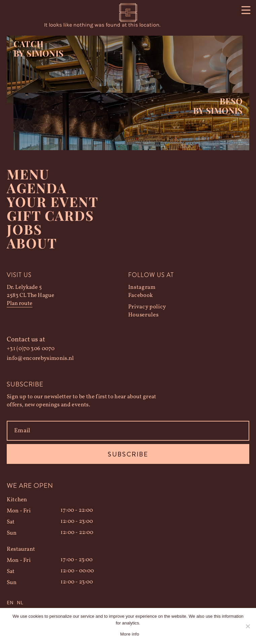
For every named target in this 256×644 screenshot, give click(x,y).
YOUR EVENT (53, 201)
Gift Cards (50, 215)
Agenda (37, 188)
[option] (20, 603)
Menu (28, 174)
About (32, 243)
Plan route (20, 303)
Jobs (24, 229)
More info (130, 634)
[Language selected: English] (128, 603)
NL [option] (20, 602)
